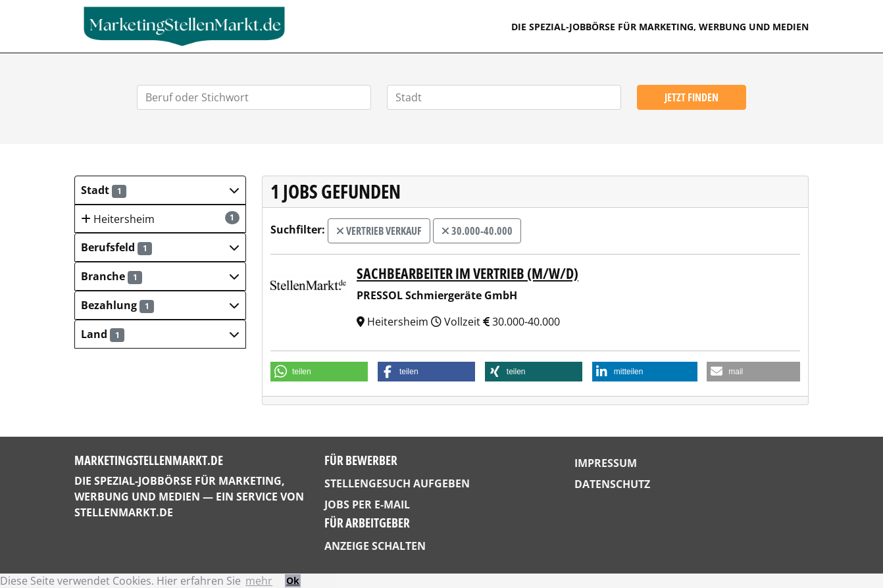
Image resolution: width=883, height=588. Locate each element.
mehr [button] (259, 581)
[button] (160, 190)
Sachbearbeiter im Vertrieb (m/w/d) (467, 273)
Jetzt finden (692, 97)
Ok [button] (293, 580)
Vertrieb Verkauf (379, 231)
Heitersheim (160, 219)
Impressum (606, 463)
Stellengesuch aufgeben (397, 483)
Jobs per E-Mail (367, 504)
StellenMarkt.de (124, 512)
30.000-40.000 (477, 231)
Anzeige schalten (375, 546)
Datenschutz (612, 484)
